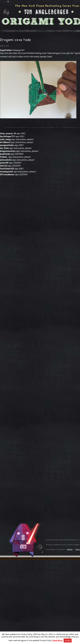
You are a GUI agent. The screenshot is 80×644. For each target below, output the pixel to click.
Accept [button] (68, 640)
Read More (58, 640)
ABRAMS (70, 550)
